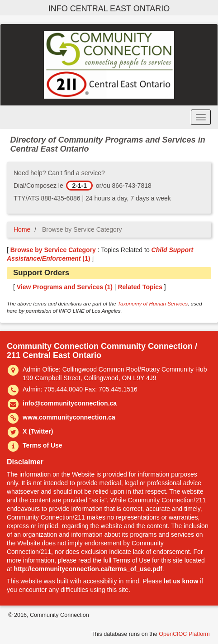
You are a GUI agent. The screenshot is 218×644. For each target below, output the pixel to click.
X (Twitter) (38, 431)
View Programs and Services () (65, 287)
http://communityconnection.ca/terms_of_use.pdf (88, 569)
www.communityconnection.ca (69, 417)
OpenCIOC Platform (184, 634)
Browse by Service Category (53, 250)
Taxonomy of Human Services (153, 303)
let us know (181, 581)
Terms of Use (43, 445)
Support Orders (41, 273)
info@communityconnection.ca (70, 403)
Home (22, 229)
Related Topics (140, 287)
